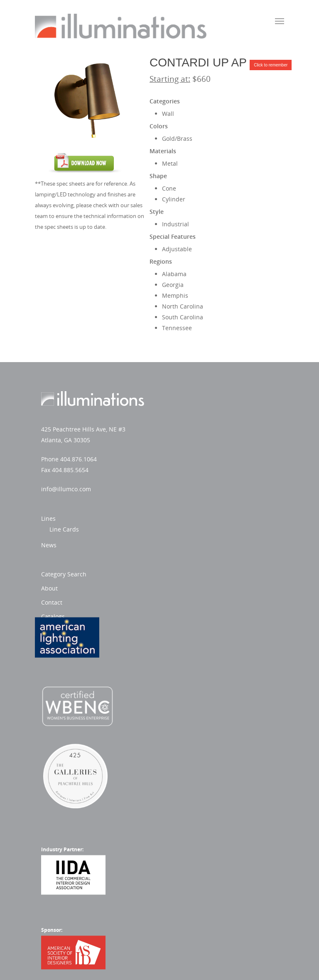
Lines (174, 396)
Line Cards (190, 407)
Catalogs (179, 519)
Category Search (190, 477)
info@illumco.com (66, 489)
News (175, 423)
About (175, 491)
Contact (178, 505)
